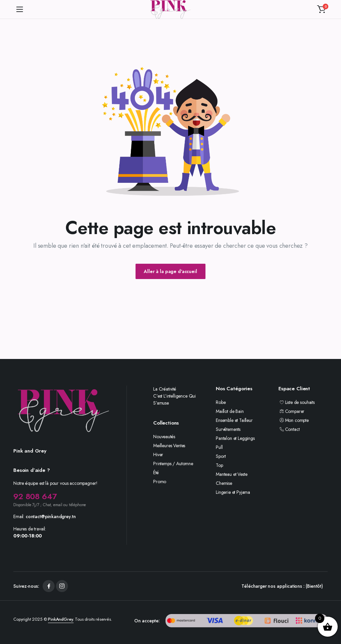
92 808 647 (35, 496)
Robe (221, 402)
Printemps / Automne (173, 464)
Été (156, 473)
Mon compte (294, 420)
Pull (219, 447)
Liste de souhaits (297, 402)
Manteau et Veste (231, 474)
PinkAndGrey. (61, 619)
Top (219, 465)
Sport (221, 456)
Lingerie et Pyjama (233, 492)
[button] (321, 9)
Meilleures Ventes (169, 446)
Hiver (158, 455)
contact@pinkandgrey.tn (51, 516)
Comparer (291, 411)
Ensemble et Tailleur (234, 420)
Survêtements (228, 429)
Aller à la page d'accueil (170, 271)
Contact (289, 429)
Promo (160, 482)
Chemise (224, 483)
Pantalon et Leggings (235, 438)
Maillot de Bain (230, 411)
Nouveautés (164, 437)
